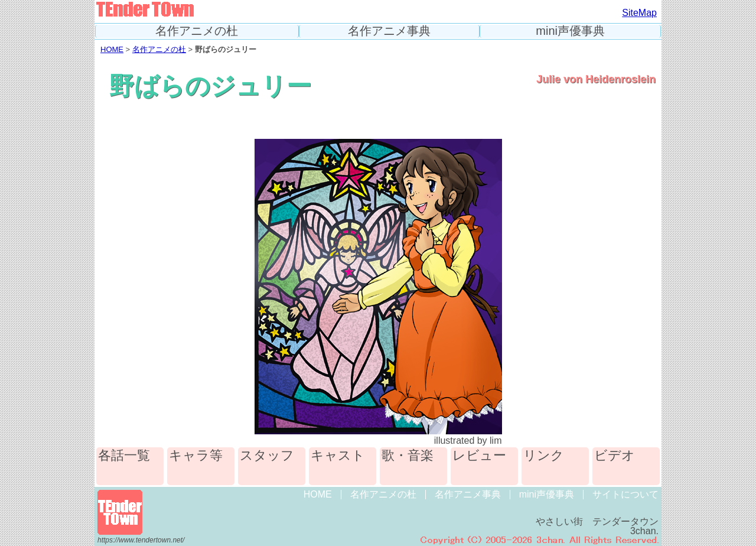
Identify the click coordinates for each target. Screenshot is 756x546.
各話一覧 (124, 456)
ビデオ (615, 456)
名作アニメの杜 (197, 31)
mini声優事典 (570, 31)
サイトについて (625, 494)
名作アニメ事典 (389, 31)
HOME (112, 49)
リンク (544, 456)
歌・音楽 (408, 456)
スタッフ (267, 456)
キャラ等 (196, 456)
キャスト (338, 456)
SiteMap (639, 13)
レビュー (479, 456)
